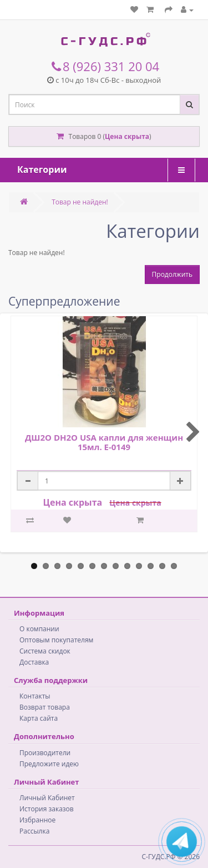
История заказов (47, 809)
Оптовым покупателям (56, 640)
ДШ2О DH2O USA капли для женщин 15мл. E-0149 (104, 442)
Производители (45, 753)
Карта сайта (39, 718)
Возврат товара (45, 707)
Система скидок (45, 651)
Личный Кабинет (47, 798)
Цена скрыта (127, 136)
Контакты (35, 696)
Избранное (37, 820)
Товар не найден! (80, 202)
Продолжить (172, 274)
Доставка (34, 662)
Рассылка (34, 831)
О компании (39, 629)
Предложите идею (49, 764)
